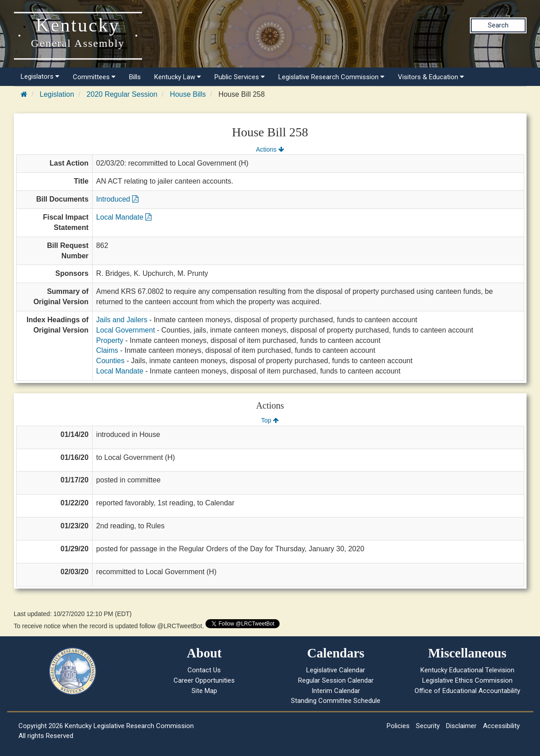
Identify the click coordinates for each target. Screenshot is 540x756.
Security (428, 726)
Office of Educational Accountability (467, 691)
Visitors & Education (431, 77)
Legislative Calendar (336, 670)
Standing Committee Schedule (336, 701)
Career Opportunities (204, 680)
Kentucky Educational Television (467, 670)
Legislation (57, 94)
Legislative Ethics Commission (467, 680)
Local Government (126, 330)
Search (498, 25)
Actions (270, 149)
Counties (110, 361)
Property (110, 340)
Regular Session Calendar (336, 680)
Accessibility (501, 726)
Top (270, 420)
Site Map (204, 691)
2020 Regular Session (122, 94)
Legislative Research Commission (331, 77)
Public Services (240, 77)
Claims (107, 350)
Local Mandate (124, 217)
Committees (94, 77)
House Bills (188, 94)
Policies (398, 726)
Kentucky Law (178, 77)
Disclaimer (461, 726)
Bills (135, 77)
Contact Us (204, 670)
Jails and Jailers (122, 320)
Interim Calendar (336, 691)
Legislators (40, 76)
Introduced (117, 199)
